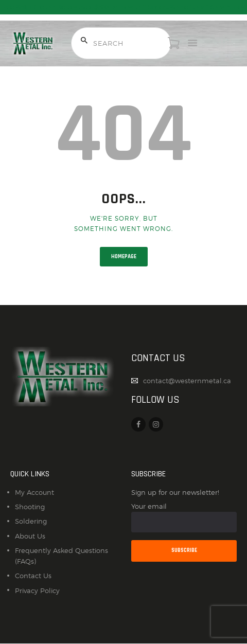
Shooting (30, 507)
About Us (30, 536)
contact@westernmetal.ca (187, 381)
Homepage (124, 257)
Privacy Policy (37, 591)
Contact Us (33, 576)
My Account (34, 492)
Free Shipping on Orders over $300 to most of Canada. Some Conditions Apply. (123, 7)
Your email (184, 517)
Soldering (31, 521)
